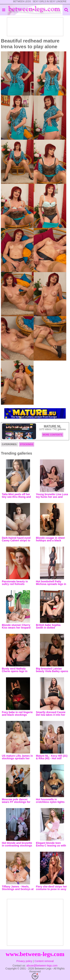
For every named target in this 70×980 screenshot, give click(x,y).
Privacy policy (24, 961)
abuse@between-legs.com (42, 966)
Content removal (44, 961)
